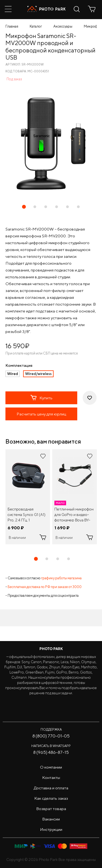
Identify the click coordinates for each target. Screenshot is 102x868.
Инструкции (51, 829)
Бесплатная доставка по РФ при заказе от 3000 (45, 587)
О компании (51, 767)
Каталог (36, 26)
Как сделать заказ (51, 798)
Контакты (51, 777)
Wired (13, 374)
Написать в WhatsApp (51, 746)
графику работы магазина (61, 578)
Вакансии (51, 819)
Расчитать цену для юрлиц (41, 414)
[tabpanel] (28, 497)
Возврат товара (51, 809)
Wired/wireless (38, 374)
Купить (41, 398)
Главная (12, 26)
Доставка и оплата (51, 788)
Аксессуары (63, 26)
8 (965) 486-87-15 (51, 752)
